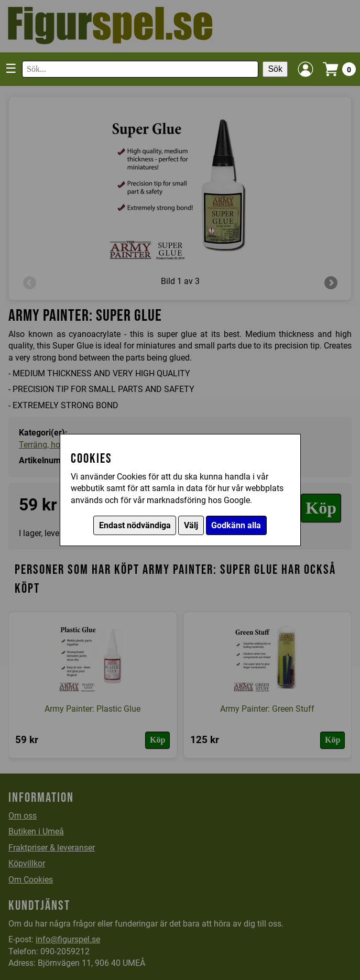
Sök (275, 69)
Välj (191, 525)
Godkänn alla (236, 525)
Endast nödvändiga (135, 525)
